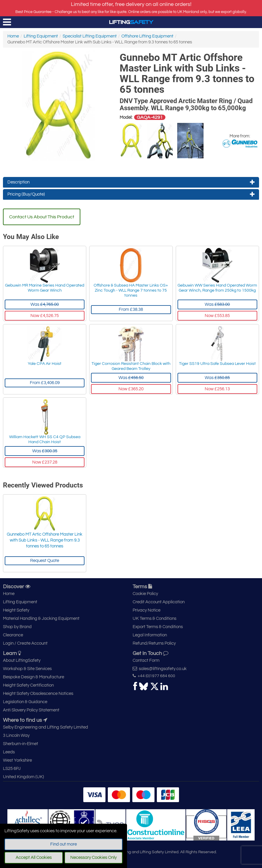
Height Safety (16, 610)
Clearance (13, 635)
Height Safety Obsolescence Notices (38, 694)
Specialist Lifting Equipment (90, 36)
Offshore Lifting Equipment (147, 36)
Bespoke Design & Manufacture (34, 677)
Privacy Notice (147, 610)
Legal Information (150, 635)
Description (131, 182)
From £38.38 (131, 309)
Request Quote (45, 561)
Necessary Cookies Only (93, 858)
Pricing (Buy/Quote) (131, 194)
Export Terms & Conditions (158, 627)
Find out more (64, 844)
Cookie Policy (145, 594)
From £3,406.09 (45, 383)
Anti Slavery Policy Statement (31, 710)
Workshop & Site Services (27, 669)
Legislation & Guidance (25, 702)
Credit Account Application (159, 602)
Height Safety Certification (28, 685)
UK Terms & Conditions (154, 619)
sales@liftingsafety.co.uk (160, 669)
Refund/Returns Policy (154, 643)
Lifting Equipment (41, 36)
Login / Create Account (25, 643)
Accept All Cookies (34, 858)
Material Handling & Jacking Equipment (41, 619)
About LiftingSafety (22, 660)
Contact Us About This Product (42, 217)
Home (13, 36)
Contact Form (146, 660)
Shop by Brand (17, 627)
